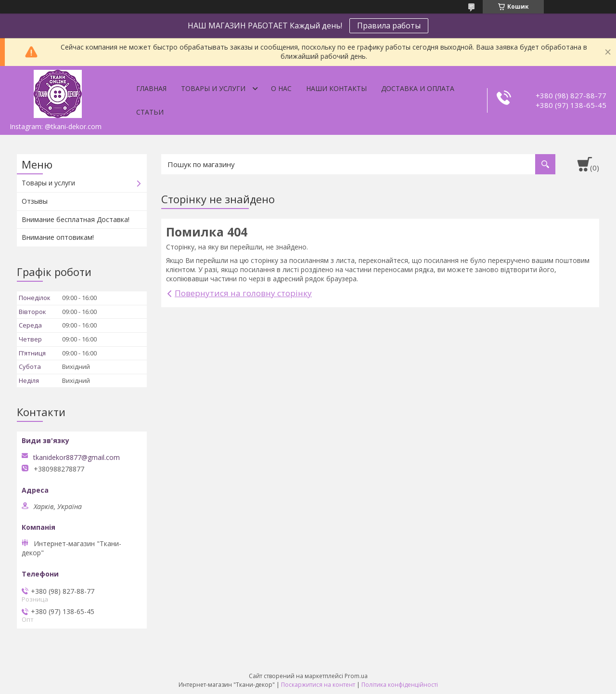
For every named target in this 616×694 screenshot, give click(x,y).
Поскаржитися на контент (318, 685)
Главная (151, 88)
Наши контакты (336, 88)
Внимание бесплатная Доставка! (76, 219)
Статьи (150, 112)
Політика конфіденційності (400, 685)
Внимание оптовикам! (58, 237)
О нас (281, 88)
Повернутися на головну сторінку (243, 293)
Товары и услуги (213, 88)
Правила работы (389, 26)
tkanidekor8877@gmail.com (77, 458)
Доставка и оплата (418, 88)
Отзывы (35, 201)
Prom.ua (356, 676)
